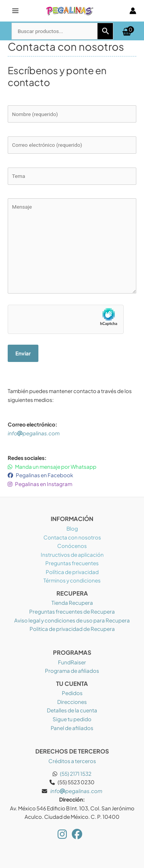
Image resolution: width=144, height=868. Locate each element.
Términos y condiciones (72, 580)
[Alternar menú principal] (15, 11)
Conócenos (72, 546)
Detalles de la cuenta (72, 710)
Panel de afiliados (72, 728)
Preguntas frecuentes (72, 563)
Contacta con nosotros (72, 537)
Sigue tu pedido (72, 719)
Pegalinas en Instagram (40, 484)
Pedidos (72, 693)
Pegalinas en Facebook (41, 475)
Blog (72, 529)
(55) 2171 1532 (76, 774)
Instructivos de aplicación (72, 555)
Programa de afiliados (72, 671)
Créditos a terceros (72, 761)
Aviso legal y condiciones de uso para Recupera (72, 620)
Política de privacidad (72, 572)
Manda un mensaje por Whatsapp (52, 467)
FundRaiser (72, 662)
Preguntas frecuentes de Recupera (72, 612)
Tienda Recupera (72, 603)
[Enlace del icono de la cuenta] (133, 11)
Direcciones (72, 702)
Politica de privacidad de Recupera (72, 629)
